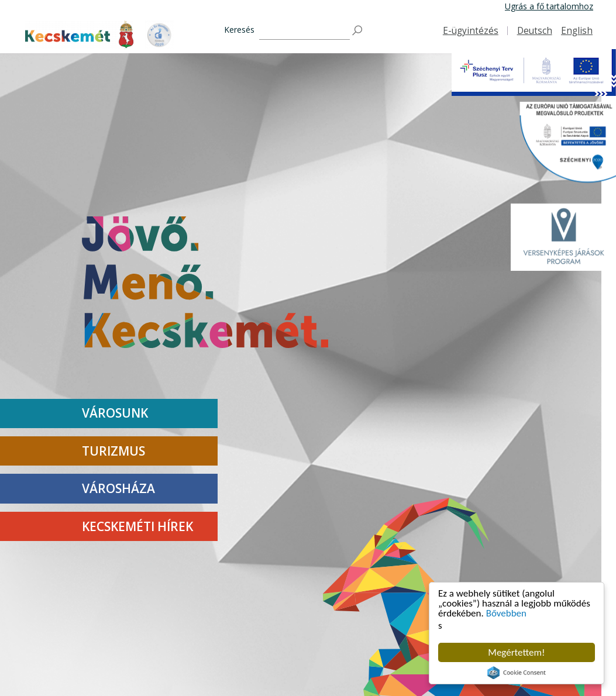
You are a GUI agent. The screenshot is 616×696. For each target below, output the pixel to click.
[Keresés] (304, 31)
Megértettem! (516, 652)
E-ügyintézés (471, 31)
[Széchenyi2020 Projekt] (563, 146)
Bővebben (506, 613)
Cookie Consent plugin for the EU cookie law (517, 673)
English (577, 31)
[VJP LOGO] (563, 237)
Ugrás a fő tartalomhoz (549, 6)
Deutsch (535, 31)
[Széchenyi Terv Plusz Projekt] (534, 73)
